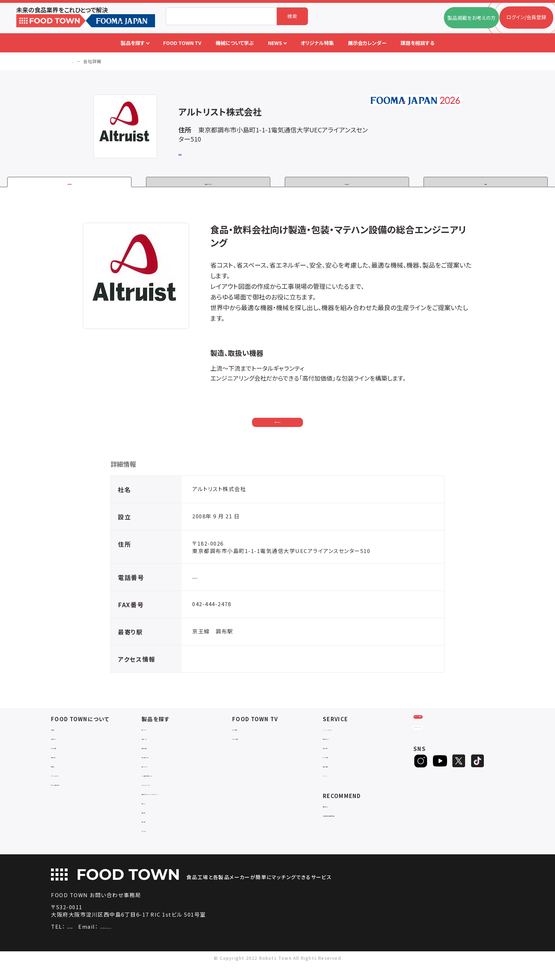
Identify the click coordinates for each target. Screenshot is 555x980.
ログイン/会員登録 (441, 734)
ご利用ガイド (65, 747)
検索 (293, 16)
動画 (486, 185)
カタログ (347, 185)
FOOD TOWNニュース (348, 738)
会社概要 (61, 738)
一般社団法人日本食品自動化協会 (361, 824)
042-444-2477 (212, 586)
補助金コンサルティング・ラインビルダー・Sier (187, 805)
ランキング (334, 784)
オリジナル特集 (340, 765)
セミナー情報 (247, 738)
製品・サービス (208, 185)
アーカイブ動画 (249, 747)
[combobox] (221, 16)
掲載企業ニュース (342, 747)
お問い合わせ (278, 429)
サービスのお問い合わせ (78, 793)
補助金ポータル (340, 814)
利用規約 (61, 774)
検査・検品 (153, 827)
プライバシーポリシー (75, 784)
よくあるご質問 (67, 756)
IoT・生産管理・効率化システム (175, 784)
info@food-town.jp (162, 942)
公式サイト (190, 154)
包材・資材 (153, 836)
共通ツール (154, 818)
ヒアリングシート (441, 758)
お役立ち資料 (337, 756)
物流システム (156, 738)
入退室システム (158, 747)
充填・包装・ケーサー (164, 765)
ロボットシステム (160, 774)
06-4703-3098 (87, 942)
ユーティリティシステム (166, 793)
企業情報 (69, 185)
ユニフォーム (155, 845)
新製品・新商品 (339, 774)
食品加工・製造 (158, 756)
